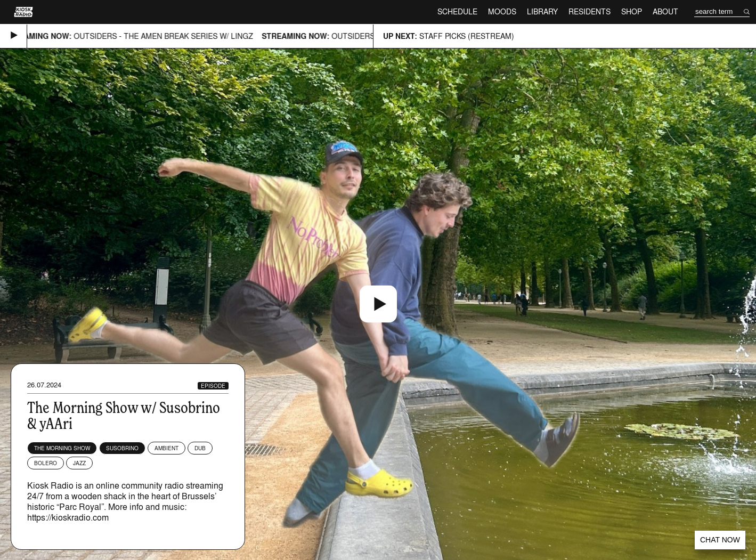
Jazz (79, 463)
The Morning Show (62, 448)
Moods (502, 11)
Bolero (46, 463)
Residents (590, 11)
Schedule (457, 11)
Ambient (166, 448)
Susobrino (122, 448)
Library (542, 11)
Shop (632, 11)
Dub (200, 448)
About (665, 11)
